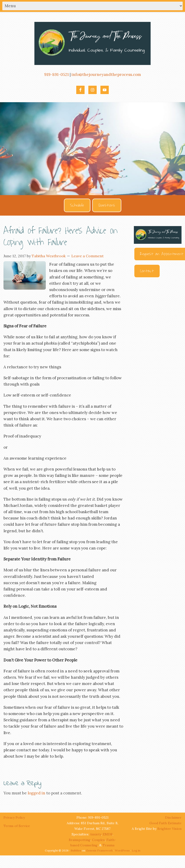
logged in (36, 793)
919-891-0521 (56, 75)
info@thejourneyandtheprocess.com (106, 75)
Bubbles (76, 850)
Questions (107, 205)
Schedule (77, 205)
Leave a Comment (88, 256)
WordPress (122, 850)
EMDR (108, 834)
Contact (147, 271)
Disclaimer (173, 817)
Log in (136, 850)
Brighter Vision (169, 829)
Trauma (108, 845)
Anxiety (96, 834)
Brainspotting (80, 840)
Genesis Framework (99, 850)
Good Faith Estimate (165, 823)
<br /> (158, 334)
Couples (98, 840)
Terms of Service (17, 826)
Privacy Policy (15, 817)
